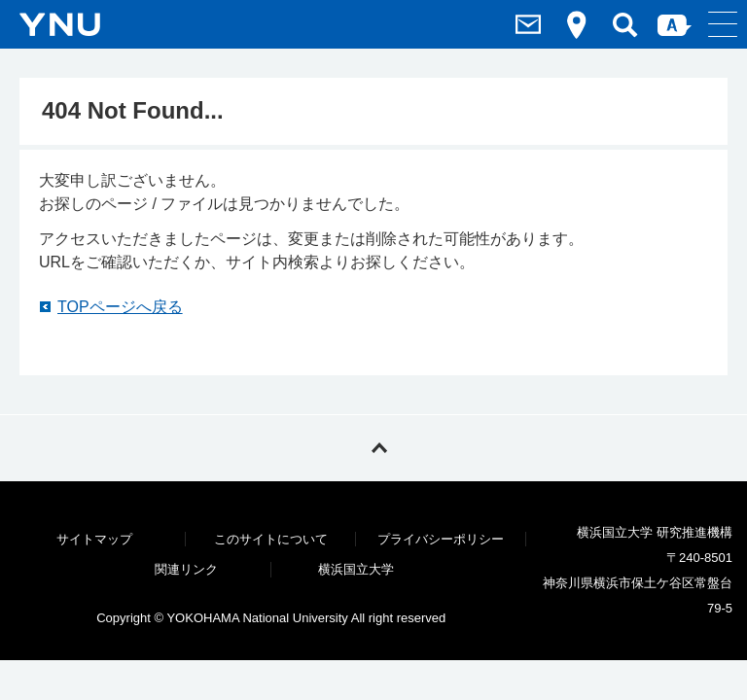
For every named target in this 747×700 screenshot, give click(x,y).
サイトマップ (94, 539)
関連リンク (186, 569)
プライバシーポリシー (441, 539)
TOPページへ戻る (120, 307)
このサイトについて (271, 539)
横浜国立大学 (356, 569)
